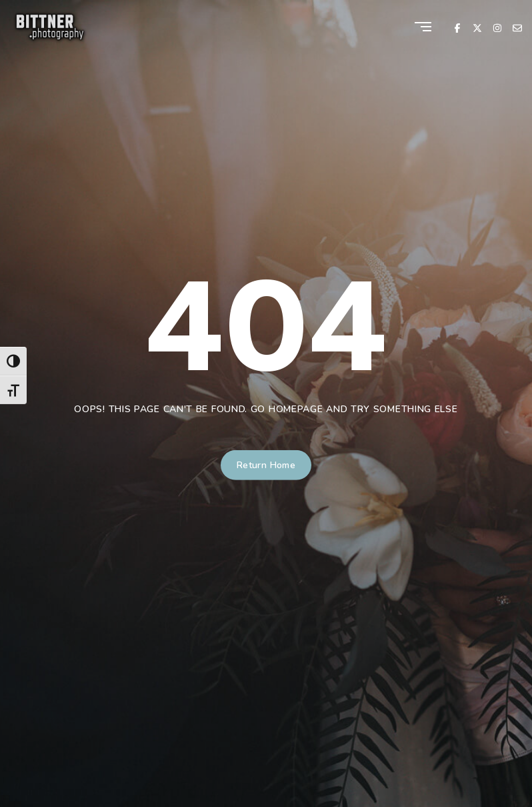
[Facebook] (457, 27)
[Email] (517, 27)
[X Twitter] (477, 27)
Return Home (266, 465)
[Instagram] (497, 27)
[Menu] (423, 28)
